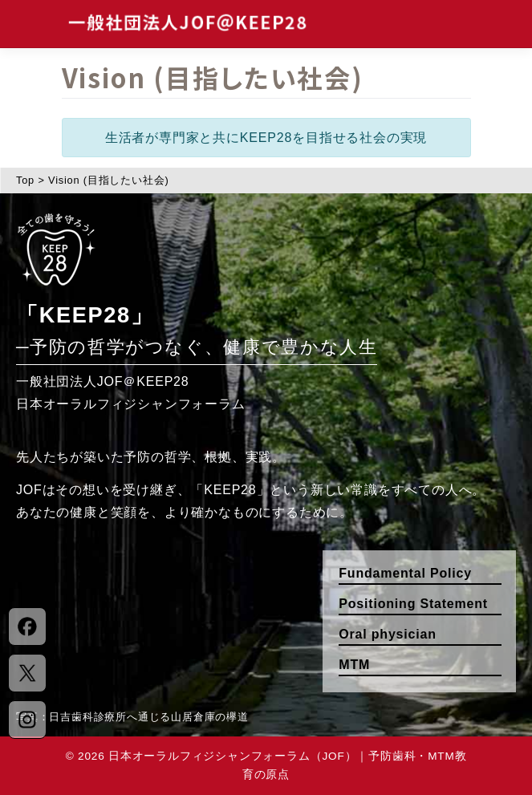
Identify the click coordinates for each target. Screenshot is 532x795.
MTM (354, 665)
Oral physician (387, 634)
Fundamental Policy (405, 573)
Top (25, 180)
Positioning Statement (413, 604)
